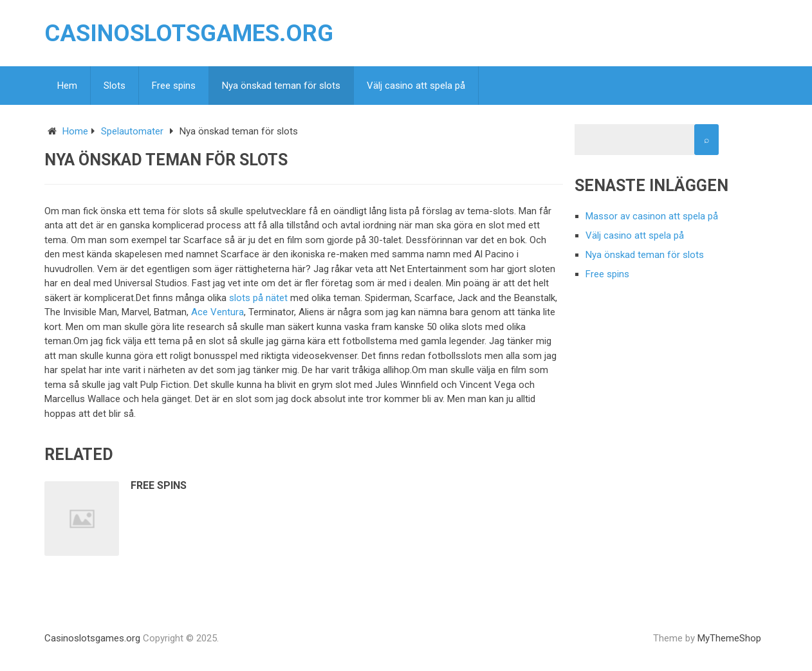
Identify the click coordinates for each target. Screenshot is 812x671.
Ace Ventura (217, 312)
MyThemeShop (729, 638)
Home (75, 131)
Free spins (174, 86)
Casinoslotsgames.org (189, 33)
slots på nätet (258, 298)
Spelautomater (132, 131)
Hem (67, 86)
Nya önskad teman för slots (281, 86)
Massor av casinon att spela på (652, 216)
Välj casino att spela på (416, 86)
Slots (115, 86)
